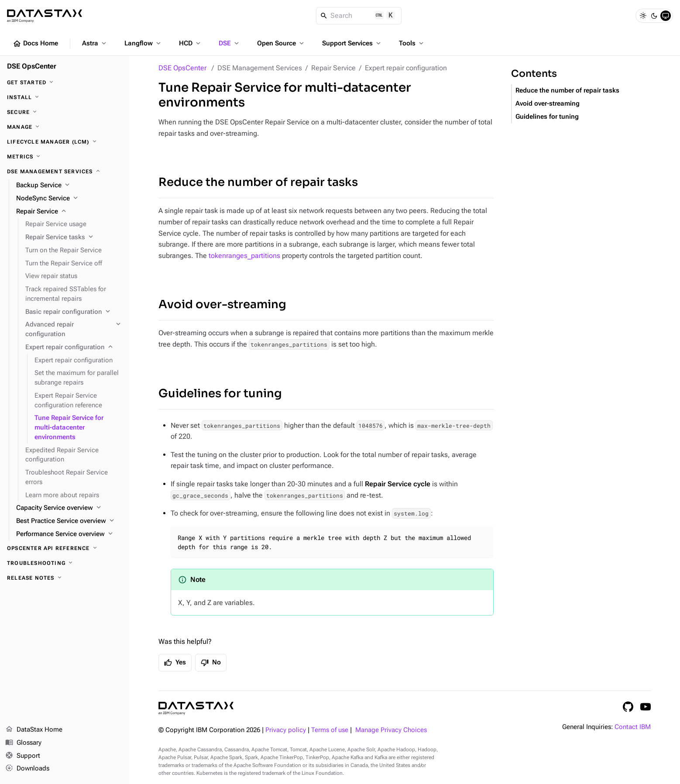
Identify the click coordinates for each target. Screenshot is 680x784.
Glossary (23, 743)
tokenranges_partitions (244, 256)
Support (23, 756)
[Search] (359, 16)
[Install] (65, 97)
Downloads (27, 769)
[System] (666, 16)
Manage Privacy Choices (391, 730)
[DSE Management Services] (65, 172)
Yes (175, 663)
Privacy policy (286, 730)
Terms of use (330, 730)
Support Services (352, 43)
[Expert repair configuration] (74, 347)
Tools (412, 43)
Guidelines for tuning (220, 394)
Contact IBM (633, 727)
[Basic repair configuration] (74, 312)
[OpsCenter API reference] (65, 548)
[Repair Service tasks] (74, 237)
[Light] (643, 16)
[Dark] (654, 16)
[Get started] (65, 83)
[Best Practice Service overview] (69, 521)
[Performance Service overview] (69, 534)
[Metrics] (65, 157)
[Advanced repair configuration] (74, 330)
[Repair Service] (69, 212)
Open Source (281, 43)
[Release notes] (65, 578)
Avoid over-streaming (222, 304)
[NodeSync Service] (69, 199)
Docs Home (35, 44)
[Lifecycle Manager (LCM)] (65, 142)
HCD (191, 43)
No (211, 663)
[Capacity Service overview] (69, 508)
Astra (95, 43)
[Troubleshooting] (65, 563)
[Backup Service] (69, 186)
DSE (230, 43)
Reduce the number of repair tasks (258, 182)
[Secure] (65, 112)
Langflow (143, 43)
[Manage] (65, 127)
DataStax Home (34, 730)
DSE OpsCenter (182, 68)
